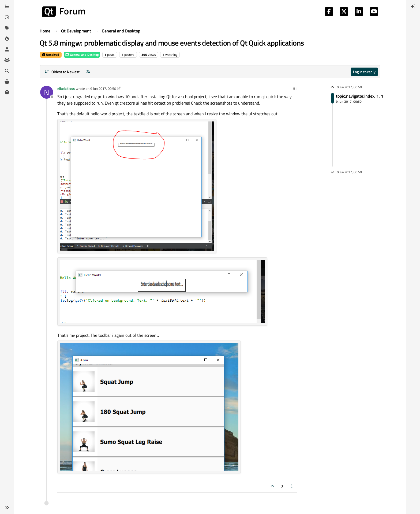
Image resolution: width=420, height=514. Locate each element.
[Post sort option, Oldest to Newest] (62, 72)
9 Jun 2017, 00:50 (103, 88)
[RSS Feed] (88, 72)
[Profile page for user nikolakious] (47, 92)
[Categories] (7, 6)
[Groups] (7, 60)
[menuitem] (413, 6)
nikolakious (66, 88)
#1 (295, 88)
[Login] (413, 6)
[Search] (7, 71)
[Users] (7, 49)
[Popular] (7, 39)
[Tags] (7, 28)
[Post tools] (292, 486)
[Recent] (7, 17)
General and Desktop (82, 55)
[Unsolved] (7, 92)
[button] (7, 508)
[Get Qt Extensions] (7, 82)
